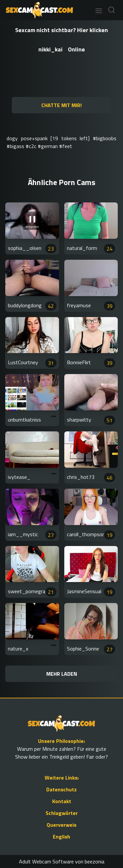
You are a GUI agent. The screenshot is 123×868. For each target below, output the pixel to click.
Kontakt (62, 801)
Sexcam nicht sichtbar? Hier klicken (61, 30)
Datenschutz (61, 789)
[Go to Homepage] (38, 10)
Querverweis (61, 825)
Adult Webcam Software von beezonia (62, 861)
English (61, 837)
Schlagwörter (62, 813)
